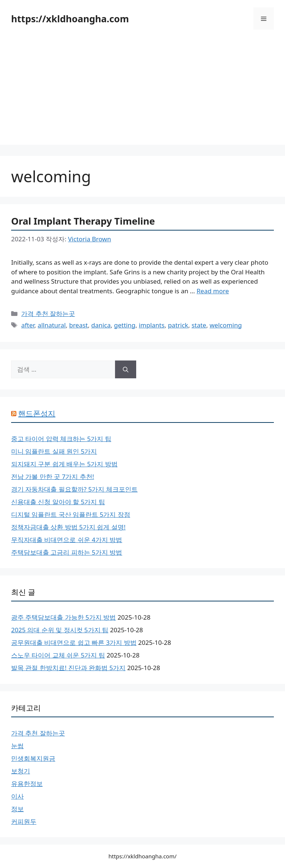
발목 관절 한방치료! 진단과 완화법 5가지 (68, 668)
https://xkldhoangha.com (70, 19)
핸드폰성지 (37, 413)
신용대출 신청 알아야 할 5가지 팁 (58, 502)
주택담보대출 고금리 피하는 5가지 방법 (67, 552)
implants (152, 325)
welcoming (226, 325)
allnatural (52, 325)
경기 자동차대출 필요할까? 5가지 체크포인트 (74, 489)
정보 (17, 809)
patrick (178, 325)
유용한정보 (27, 784)
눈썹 (17, 746)
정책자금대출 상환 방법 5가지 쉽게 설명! (68, 527)
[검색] (126, 369)
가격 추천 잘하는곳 (48, 314)
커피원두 (24, 821)
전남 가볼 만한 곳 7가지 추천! (53, 477)
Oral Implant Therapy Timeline (83, 221)
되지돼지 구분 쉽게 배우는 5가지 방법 (64, 464)
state (199, 325)
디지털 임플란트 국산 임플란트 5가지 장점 (71, 514)
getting (125, 325)
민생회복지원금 (33, 758)
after (28, 325)
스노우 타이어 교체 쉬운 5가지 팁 (58, 655)
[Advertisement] (142, 93)
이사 (17, 796)
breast (78, 325)
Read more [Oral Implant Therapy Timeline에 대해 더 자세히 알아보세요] (213, 291)
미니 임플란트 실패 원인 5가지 (54, 451)
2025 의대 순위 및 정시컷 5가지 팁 (60, 630)
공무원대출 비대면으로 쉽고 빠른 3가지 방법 (74, 642)
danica (101, 325)
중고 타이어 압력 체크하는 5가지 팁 (61, 439)
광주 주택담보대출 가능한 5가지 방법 (63, 617)
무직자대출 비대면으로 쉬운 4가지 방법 (67, 540)
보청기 (21, 771)
